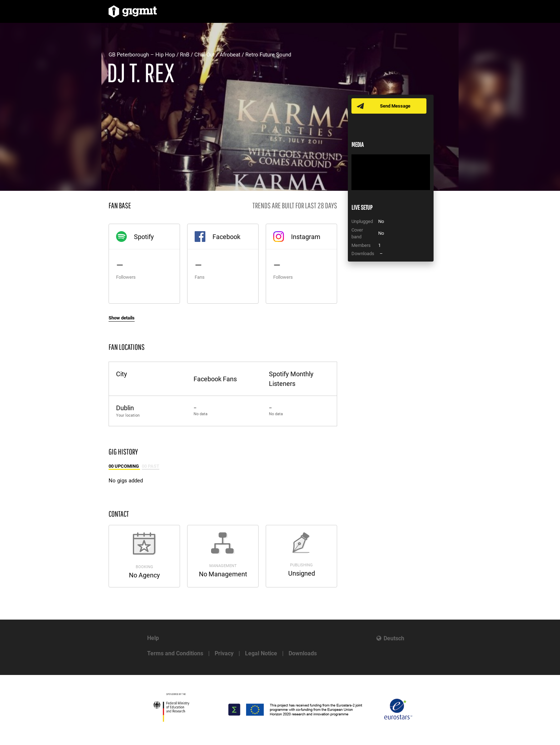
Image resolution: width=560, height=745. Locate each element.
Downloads (303, 653)
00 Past (151, 466)
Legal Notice (261, 653)
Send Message (395, 106)
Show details (122, 318)
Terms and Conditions (175, 653)
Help (153, 638)
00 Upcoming (124, 466)
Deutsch (394, 638)
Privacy (224, 653)
